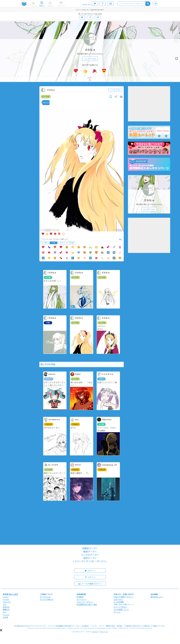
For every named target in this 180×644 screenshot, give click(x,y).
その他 (71, 243)
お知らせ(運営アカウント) (124, 597)
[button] (1, 630)
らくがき (46, 97)
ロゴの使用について (121, 610)
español (6, 599)
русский (6, 615)
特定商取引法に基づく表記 (87, 604)
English (6, 597)
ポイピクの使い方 (47, 599)
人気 (54, 243)
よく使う (45, 243)
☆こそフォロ (90, 59)
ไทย (4, 612)
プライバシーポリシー (85, 602)
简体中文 (6, 607)
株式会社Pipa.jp (157, 597)
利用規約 (80, 597)
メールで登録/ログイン (90, 584)
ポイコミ (117, 612)
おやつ (62, 243)
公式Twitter (118, 599)
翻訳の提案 (13, 594)
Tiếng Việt (7, 602)
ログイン (90, 571)
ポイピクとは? (45, 597)
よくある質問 (119, 602)
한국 (4, 604)
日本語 (5, 617)
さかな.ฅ (90, 50)
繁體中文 (6, 610)
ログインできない (120, 607)
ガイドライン (82, 599)
